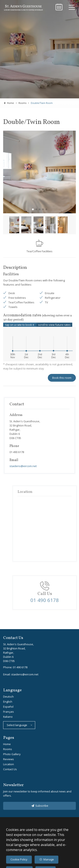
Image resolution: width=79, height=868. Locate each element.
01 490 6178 (20, 667)
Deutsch (8, 697)
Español (8, 707)
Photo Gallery (12, 754)
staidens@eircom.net (23, 466)
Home (7, 744)
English (8, 702)
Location (9, 764)
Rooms (8, 749)
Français (9, 712)
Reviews (9, 759)
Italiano (8, 717)
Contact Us (10, 769)
